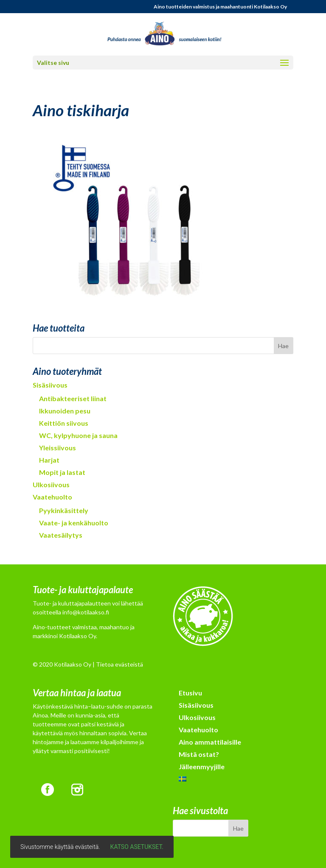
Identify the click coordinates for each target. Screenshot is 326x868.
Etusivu (190, 693)
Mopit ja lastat (62, 472)
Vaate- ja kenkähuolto (74, 523)
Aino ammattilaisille (210, 742)
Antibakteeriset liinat (73, 398)
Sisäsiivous (50, 385)
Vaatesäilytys (61, 535)
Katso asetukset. (137, 847)
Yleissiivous (58, 448)
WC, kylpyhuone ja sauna (78, 435)
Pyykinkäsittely (64, 510)
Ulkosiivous (51, 484)
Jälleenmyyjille (202, 766)
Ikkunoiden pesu (65, 411)
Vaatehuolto (52, 497)
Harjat (49, 460)
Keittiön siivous (64, 423)
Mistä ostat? (199, 754)
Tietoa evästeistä (119, 664)
